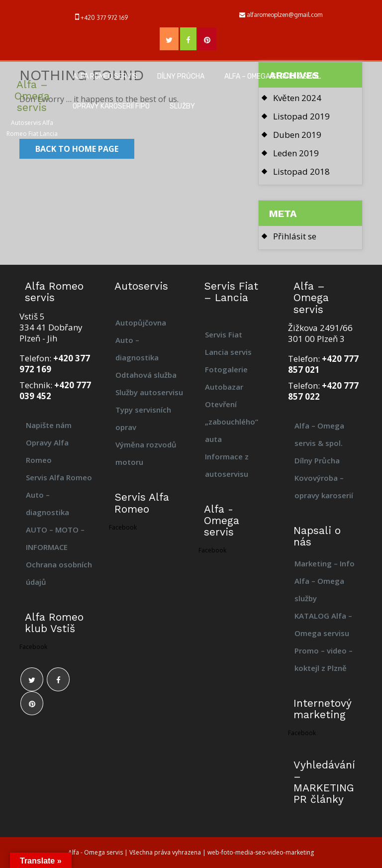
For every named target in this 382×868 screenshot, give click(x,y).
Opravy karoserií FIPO (111, 106)
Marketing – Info (325, 563)
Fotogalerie (226, 369)
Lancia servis (228, 352)
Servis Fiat (224, 334)
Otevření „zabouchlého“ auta (232, 422)
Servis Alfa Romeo (59, 477)
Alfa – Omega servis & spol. (273, 76)
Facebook (33, 647)
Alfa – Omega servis (32, 96)
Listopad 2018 (301, 171)
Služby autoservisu (149, 392)
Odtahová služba (146, 375)
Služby (182, 106)
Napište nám (49, 425)
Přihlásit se (295, 236)
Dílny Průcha (181, 76)
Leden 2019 (296, 153)
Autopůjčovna (141, 323)
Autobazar (224, 387)
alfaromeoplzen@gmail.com (285, 15)
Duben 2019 (297, 135)
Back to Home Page (77, 149)
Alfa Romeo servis (105, 76)
